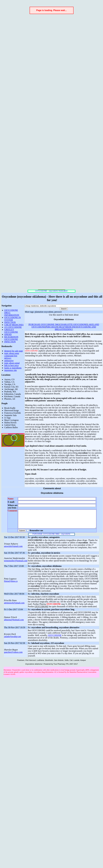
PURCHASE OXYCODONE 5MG (44, 324)
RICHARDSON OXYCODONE (11, 338)
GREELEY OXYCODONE (11, 331)
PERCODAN (51, 327)
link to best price (12, 365)
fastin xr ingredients (13, 368)
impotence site (11, 370)
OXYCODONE (55, 639)
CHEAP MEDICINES (14, 325)
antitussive (9, 361)
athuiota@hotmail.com (14, 623)
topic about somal (12, 363)
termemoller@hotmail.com (16, 564)
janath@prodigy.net (13, 640)
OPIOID (8, 334)
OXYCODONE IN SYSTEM (13, 319)
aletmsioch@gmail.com (14, 606)
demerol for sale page (14, 351)
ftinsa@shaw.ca (11, 585)
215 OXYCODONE (13, 327)
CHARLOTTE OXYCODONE (73, 324)
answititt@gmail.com (13, 550)
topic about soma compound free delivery (12, 356)
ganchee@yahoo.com (13, 656)
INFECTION (10, 322)
